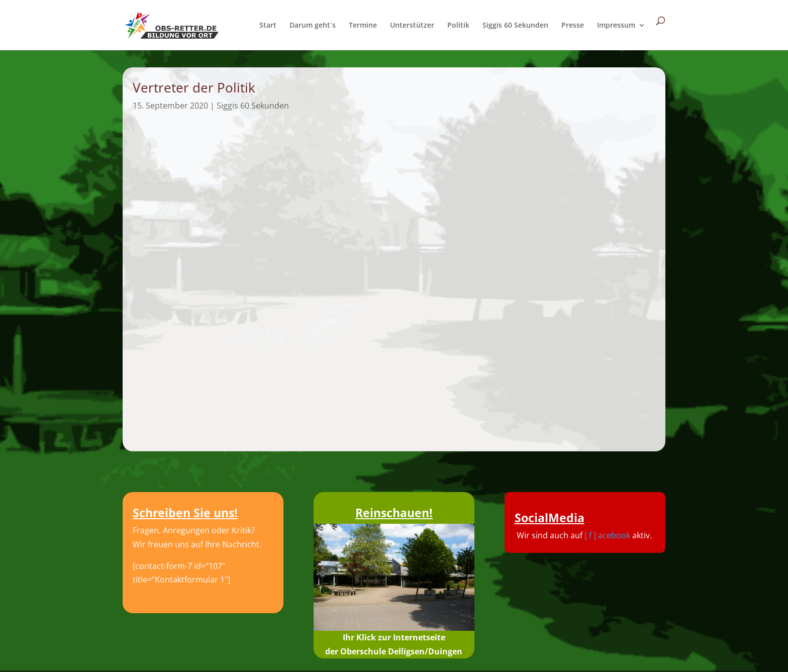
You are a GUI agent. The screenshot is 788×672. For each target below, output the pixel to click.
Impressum (616, 26)
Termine (363, 26)
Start (268, 26)
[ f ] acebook (607, 535)
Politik (458, 26)
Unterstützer (412, 26)
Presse (573, 26)
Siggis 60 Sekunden (515, 26)
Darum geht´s (313, 26)
